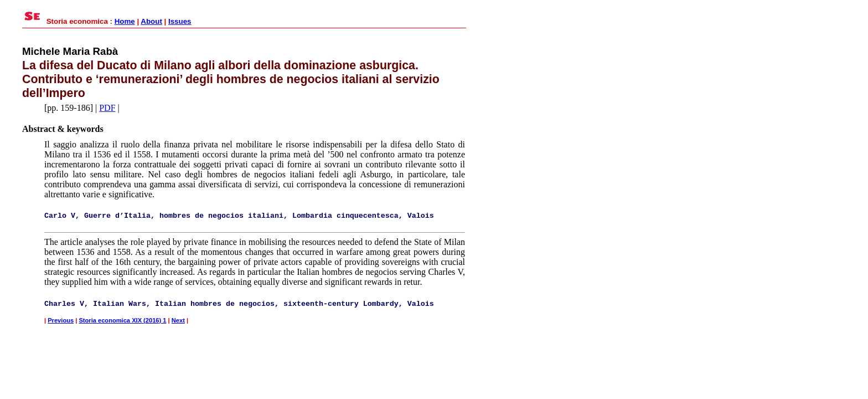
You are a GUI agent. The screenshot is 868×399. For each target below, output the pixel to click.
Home (125, 21)
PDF (107, 108)
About (151, 21)
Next (178, 320)
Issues (180, 21)
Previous (61, 320)
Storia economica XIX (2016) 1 (122, 320)
